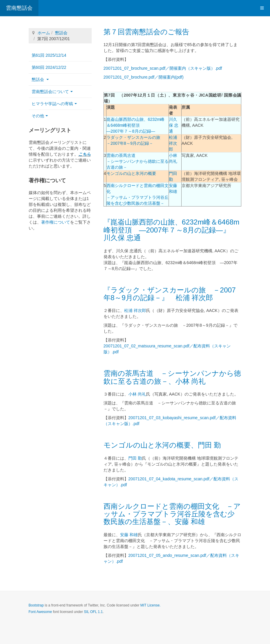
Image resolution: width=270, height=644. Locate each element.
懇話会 (61, 33)
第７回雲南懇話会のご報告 (146, 32)
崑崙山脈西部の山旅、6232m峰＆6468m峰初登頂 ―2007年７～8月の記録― (136, 125)
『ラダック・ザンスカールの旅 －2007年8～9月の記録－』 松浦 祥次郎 (170, 294)
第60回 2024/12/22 (49, 67)
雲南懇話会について (52, 92)
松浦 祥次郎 (173, 143)
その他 (40, 116)
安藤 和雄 (129, 535)
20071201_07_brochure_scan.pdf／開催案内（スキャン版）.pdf (163, 68)
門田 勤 (135, 458)
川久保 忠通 (174, 125)
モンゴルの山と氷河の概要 (131, 173)
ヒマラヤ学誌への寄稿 (54, 104)
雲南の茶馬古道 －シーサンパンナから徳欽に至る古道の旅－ (138, 161)
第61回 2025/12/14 (49, 55)
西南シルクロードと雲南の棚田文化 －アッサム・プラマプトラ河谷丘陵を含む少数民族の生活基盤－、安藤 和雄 (172, 514)
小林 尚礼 (137, 394)
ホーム (44, 33)
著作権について (56, 222)
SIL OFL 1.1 (93, 612)
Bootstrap (36, 605)
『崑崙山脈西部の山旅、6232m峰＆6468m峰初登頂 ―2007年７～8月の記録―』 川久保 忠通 (172, 230)
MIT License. (150, 605)
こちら (85, 154)
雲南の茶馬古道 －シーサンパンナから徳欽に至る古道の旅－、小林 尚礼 (172, 377)
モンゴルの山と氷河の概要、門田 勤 (162, 445)
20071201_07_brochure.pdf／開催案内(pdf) (144, 77)
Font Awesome (40, 612)
